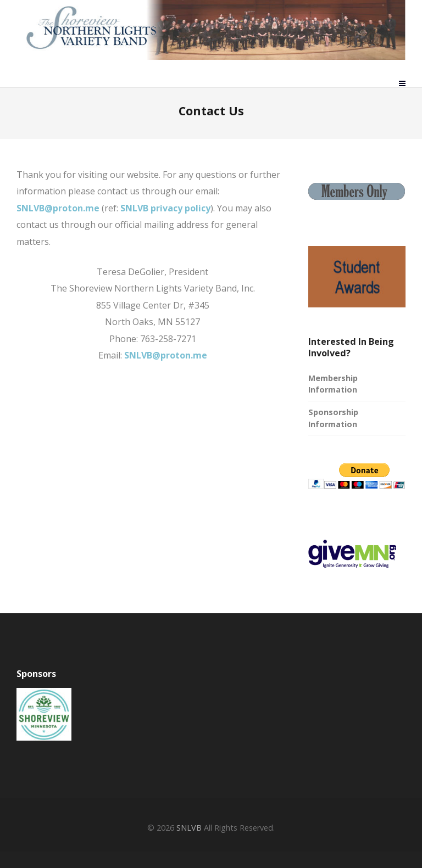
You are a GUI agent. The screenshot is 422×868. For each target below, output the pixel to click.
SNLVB (189, 828)
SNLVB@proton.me (58, 208)
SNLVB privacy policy (165, 208)
